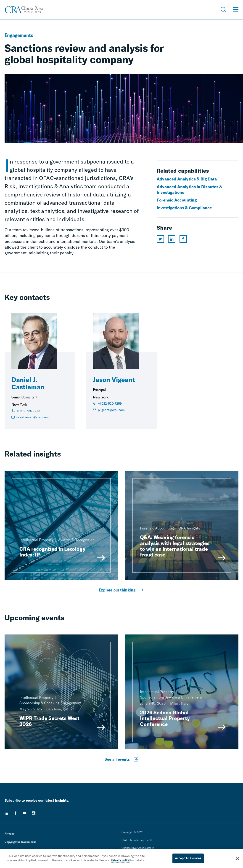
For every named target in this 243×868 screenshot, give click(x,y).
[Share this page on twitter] (160, 239)
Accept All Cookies (188, 859)
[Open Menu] (236, 10)
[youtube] (25, 813)
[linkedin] (6, 813)
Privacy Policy (120, 861)
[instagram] (34, 813)
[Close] (237, 860)
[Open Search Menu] (223, 10)
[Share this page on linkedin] (172, 239)
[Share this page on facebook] (183, 239)
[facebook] (16, 813)
